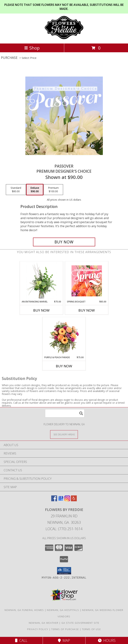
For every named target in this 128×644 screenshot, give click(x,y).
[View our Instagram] (67, 500)
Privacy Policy (38, 629)
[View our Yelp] (74, 500)
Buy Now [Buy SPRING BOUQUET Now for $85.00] (87, 310)
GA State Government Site (80, 623)
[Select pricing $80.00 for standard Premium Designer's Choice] (16, 190)
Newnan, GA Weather (44, 623)
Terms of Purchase (65, 629)
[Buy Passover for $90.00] (64, 242)
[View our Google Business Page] (61, 500)
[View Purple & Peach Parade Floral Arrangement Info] (64, 336)
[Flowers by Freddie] (64, 38)
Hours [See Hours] (107, 640)
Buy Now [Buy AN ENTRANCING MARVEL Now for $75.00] (41, 310)
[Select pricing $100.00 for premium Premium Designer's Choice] (53, 190)
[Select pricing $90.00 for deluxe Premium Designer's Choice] (35, 190)
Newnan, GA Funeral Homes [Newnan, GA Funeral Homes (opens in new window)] (24, 610)
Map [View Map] (64, 640)
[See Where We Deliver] (64, 434)
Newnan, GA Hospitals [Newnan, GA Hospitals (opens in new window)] (63, 610)
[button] (64, 571)
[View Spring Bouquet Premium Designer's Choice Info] (87, 281)
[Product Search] (65, 413)
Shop (32, 48)
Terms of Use (91, 629)
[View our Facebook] (54, 500)
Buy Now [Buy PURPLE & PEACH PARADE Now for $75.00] (64, 366)
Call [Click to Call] (21, 640)
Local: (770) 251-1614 (64, 529)
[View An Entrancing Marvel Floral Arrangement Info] (41, 281)
